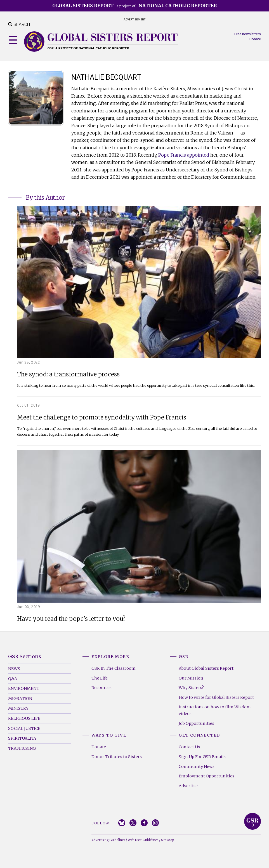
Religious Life (24, 718)
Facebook (144, 823)
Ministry (18, 708)
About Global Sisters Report (206, 668)
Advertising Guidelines (108, 840)
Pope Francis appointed (184, 155)
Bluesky (122, 823)
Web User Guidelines (143, 840)
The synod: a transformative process (68, 375)
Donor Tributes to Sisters (117, 757)
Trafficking (22, 748)
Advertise (188, 786)
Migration (20, 699)
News (14, 669)
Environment (24, 688)
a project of (135, 6)
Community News (197, 766)
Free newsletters (248, 34)
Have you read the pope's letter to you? (71, 619)
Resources (102, 688)
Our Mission (191, 678)
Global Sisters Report (253, 821)
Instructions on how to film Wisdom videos (215, 710)
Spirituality (22, 738)
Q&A (13, 679)
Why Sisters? (191, 688)
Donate (255, 39)
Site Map (167, 840)
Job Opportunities (196, 723)
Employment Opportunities (207, 776)
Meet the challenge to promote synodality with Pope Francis (102, 418)
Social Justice (24, 728)
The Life (100, 678)
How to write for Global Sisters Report (216, 697)
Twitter (133, 823)
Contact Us (189, 747)
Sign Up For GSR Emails (202, 757)
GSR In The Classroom (114, 668)
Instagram (155, 823)
